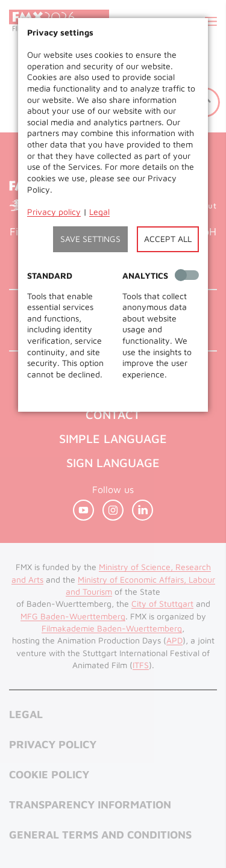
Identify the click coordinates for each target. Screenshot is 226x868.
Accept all (168, 239)
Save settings (90, 239)
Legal (99, 212)
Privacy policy (54, 212)
